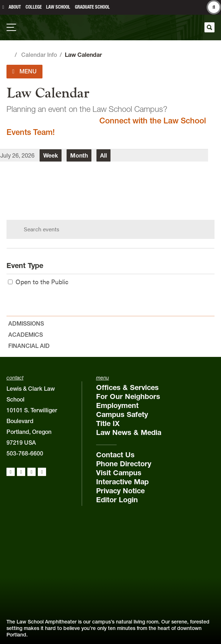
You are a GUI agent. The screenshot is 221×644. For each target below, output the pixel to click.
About (15, 7)
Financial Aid (29, 346)
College (34, 7)
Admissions (26, 323)
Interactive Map (122, 482)
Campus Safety (122, 414)
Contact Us (115, 455)
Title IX (108, 423)
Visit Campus (119, 473)
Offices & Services (127, 387)
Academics (26, 335)
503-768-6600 (25, 453)
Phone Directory (124, 464)
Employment (117, 405)
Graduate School (92, 7)
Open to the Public (38, 282)
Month (79, 155)
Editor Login (117, 500)
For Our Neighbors (128, 396)
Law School (58, 7)
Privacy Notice (120, 491)
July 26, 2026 (17, 155)
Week (51, 155)
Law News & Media (129, 432)
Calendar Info (39, 55)
